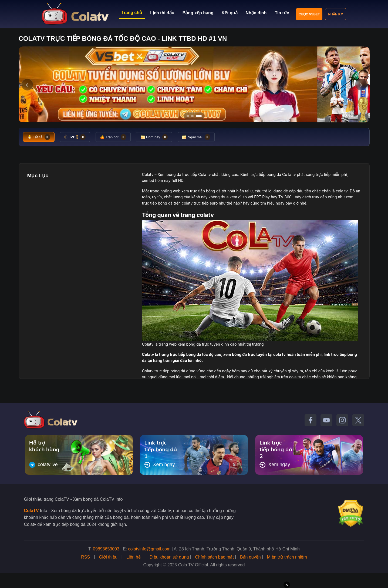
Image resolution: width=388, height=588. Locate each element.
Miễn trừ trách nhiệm (287, 557)
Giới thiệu (108, 557)
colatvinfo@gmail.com (149, 549)
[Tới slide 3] (200, 116)
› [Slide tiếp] (361, 84)
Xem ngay (159, 465)
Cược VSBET (309, 14)
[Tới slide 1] (188, 116)
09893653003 (106, 549)
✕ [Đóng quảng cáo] (287, 585)
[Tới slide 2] (194, 116)
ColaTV (31, 511)
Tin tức (282, 13)
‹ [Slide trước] (27, 84)
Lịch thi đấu (162, 13)
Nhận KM (336, 14)
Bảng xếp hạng (198, 13)
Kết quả (230, 13)
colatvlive (43, 465)
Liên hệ (134, 557)
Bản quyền (250, 557)
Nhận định (256, 13)
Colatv (148, 174)
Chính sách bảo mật (214, 557)
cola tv (342, 191)
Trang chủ (132, 13)
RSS (85, 557)
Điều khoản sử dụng (169, 557)
